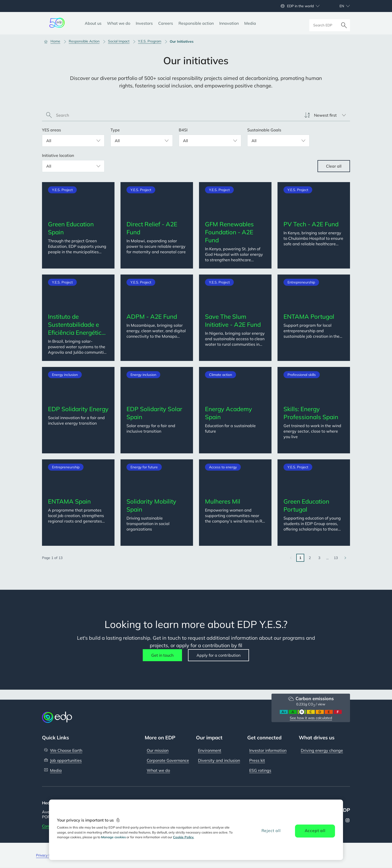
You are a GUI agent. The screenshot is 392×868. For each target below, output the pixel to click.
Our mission (158, 750)
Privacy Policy (47, 855)
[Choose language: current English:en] (339, 6)
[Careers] (166, 23)
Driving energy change (322, 750)
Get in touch (162, 655)
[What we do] (119, 23)
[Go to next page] (345, 558)
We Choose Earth (66, 750)
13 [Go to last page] (336, 558)
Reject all (271, 831)
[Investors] (144, 23)
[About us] (93, 23)
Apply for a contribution (218, 655)
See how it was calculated (311, 718)
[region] (196, 830)
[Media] (250, 23)
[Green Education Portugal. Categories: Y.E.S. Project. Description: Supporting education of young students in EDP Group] (314, 503)
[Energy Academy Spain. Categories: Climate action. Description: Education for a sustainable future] (235, 410)
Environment (210, 750)
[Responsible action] (196, 23)
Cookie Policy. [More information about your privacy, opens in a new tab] (183, 837)
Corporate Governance (168, 760)
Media (56, 770)
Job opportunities (66, 760)
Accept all (315, 831)
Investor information (268, 750)
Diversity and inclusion (219, 760)
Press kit (257, 760)
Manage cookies (113, 837)
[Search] (344, 23)
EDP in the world (300, 6)
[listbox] (325, 115)
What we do (158, 770)
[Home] (54, 41)
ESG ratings (260, 770)
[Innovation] (229, 23)
